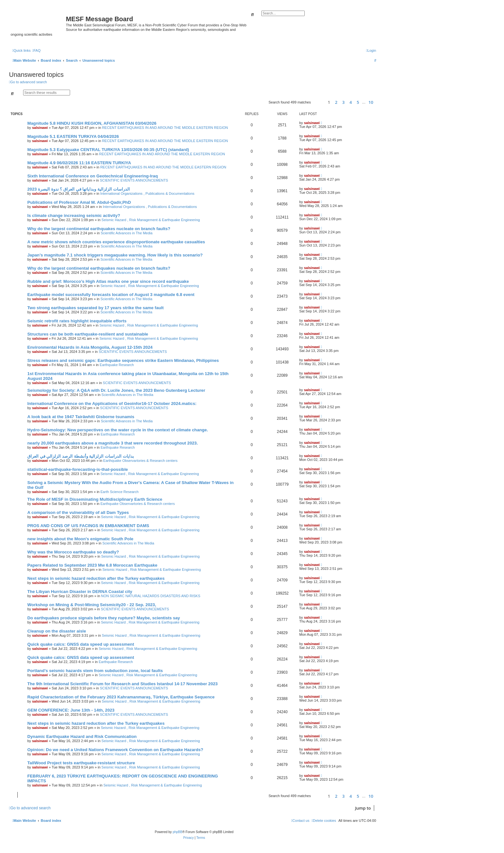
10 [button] (371, 102)
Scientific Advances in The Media (126, 233)
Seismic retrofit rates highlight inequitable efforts (77, 321)
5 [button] (358, 102)
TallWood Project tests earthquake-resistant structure (81, 763)
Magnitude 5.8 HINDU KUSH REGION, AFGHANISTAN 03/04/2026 (92, 123)
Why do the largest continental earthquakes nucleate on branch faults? (99, 229)
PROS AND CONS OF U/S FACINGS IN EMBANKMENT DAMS (88, 526)
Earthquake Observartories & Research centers (140, 461)
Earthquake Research (117, 365)
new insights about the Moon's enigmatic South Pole (80, 539)
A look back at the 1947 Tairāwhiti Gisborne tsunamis (81, 417)
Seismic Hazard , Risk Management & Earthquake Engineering (151, 220)
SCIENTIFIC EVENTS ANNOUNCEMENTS (134, 180)
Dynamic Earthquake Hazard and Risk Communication (82, 736)
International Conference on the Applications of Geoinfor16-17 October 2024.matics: (112, 404)
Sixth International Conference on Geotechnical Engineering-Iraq (93, 176)
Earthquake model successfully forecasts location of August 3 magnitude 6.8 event (111, 295)
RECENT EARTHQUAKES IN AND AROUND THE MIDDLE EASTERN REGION (165, 128)
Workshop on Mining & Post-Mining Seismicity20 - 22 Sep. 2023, (92, 605)
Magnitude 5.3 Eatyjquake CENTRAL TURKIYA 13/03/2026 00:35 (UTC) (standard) (108, 150)
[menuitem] (36, 50)
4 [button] (351, 102)
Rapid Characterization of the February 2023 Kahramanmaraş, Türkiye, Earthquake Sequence (121, 697)
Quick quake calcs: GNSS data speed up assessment (81, 644)
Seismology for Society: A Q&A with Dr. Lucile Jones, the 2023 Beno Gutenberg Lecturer (116, 390)
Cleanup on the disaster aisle (57, 631)
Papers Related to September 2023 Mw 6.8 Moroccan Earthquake (92, 565)
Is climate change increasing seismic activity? (74, 215)
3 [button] (343, 102)
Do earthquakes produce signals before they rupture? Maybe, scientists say (104, 618)
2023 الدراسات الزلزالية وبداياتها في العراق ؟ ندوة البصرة (79, 189)
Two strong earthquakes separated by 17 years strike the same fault (95, 308)
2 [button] (336, 102)
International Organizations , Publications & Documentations (147, 193)
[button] (318, 102)
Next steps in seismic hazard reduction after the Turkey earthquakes (96, 578)
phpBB (177, 832)
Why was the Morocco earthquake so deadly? (73, 552)
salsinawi (40, 128)
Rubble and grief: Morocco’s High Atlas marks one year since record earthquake (108, 281)
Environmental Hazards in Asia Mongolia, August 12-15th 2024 (90, 347)
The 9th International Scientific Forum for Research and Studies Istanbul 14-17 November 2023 (122, 684)
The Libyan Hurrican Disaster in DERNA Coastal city (80, 592)
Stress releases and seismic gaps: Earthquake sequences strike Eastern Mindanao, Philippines (123, 360)
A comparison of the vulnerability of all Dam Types (78, 512)
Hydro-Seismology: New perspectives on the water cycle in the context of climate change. (118, 430)
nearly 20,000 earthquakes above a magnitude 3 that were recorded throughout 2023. (113, 443)
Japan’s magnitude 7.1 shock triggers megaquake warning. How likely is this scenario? (115, 255)
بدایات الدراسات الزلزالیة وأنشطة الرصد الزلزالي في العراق (81, 456)
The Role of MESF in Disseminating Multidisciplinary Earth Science (95, 499)
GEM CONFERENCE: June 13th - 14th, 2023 (71, 710)
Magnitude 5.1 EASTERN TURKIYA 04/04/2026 (73, 136)
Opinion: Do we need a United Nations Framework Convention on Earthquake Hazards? (115, 750)
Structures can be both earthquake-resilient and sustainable (88, 334)
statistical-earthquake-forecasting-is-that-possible (78, 469)
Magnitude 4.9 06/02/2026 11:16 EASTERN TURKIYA (79, 163)
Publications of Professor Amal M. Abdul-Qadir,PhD (79, 202)
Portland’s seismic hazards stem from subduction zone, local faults (95, 671)
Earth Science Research (120, 492)
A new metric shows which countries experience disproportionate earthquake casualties (116, 242)
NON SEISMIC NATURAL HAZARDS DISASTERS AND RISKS (151, 596)
